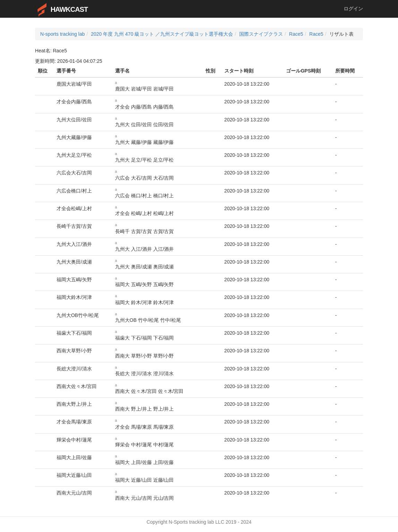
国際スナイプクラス (261, 34)
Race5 (296, 34)
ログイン (353, 9)
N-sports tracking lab (62, 34)
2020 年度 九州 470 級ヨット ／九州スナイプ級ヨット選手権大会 (162, 34)
